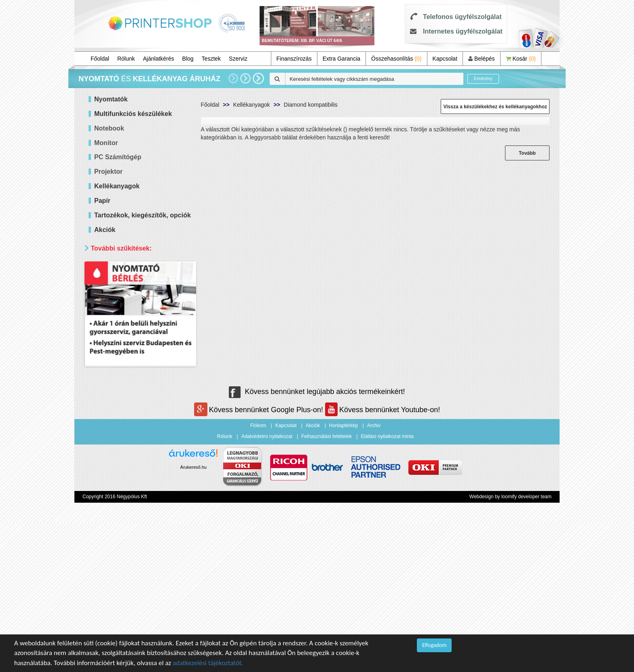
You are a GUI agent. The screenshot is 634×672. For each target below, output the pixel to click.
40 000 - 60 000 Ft (128, 305)
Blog (188, 59)
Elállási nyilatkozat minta (387, 586)
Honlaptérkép (343, 575)
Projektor (108, 172)
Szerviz (238, 59)
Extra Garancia (341, 59)
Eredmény (483, 79)
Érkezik (114, 368)
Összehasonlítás (396, 59)
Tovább (527, 153)
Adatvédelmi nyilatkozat (267, 586)
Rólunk (126, 59)
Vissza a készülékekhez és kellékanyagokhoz (495, 107)
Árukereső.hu (193, 616)
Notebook (109, 128)
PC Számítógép (118, 157)
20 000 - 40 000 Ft (128, 295)
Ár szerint (107, 268)
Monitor (106, 143)
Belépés (481, 59)
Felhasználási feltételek (327, 586)
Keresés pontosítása (140, 395)
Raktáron (116, 378)
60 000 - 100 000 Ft (129, 315)
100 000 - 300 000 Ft (131, 325)
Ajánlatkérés (159, 59)
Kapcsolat (445, 59)
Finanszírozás (294, 59)
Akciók (313, 575)
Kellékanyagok (252, 105)
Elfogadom (434, 645)
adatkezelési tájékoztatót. (208, 663)
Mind (111, 285)
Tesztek (211, 59)
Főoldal (100, 59)
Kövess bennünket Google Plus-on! (260, 559)
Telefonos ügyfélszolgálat (462, 17)
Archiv (374, 575)
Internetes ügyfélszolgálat (463, 31)
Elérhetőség (110, 341)
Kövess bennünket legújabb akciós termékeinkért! (317, 541)
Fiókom (258, 575)
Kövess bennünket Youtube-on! (383, 559)
